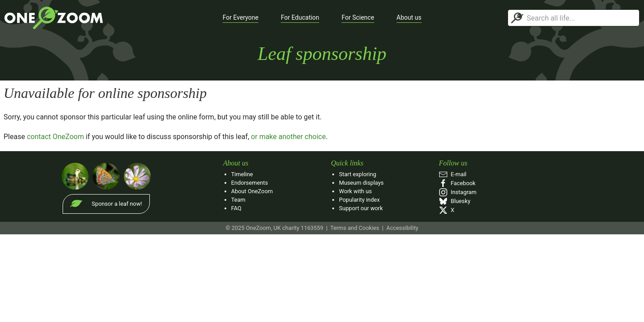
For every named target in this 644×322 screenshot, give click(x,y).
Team (238, 200)
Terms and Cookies (354, 228)
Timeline (242, 174)
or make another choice (288, 137)
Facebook (457, 183)
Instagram (458, 192)
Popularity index (359, 200)
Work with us (355, 191)
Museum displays (361, 183)
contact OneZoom (55, 137)
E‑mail (453, 174)
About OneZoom (252, 191)
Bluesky (454, 201)
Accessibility (402, 228)
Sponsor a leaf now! (117, 204)
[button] (241, 18)
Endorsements (250, 183)
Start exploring (358, 174)
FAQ (236, 208)
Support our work (361, 208)
